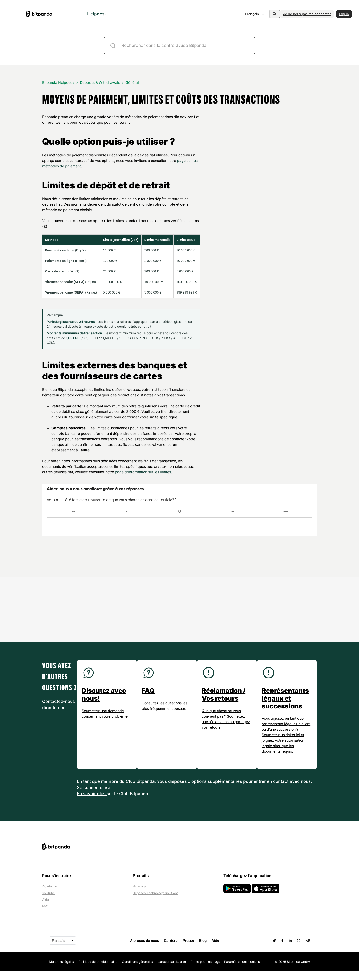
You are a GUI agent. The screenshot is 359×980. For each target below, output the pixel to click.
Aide (45, 908)
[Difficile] (126, 512)
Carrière (171, 949)
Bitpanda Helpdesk (58, 82)
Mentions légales (61, 970)
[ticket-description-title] (179, 45)
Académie (50, 895)
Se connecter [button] (91, 796)
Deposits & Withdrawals (100, 82)
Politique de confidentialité (98, 970)
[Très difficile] (73, 512)
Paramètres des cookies (242, 970)
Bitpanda (139, 895)
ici (107, 796)
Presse (188, 949)
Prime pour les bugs (205, 970)
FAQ (45, 915)
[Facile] (233, 512)
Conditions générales (137, 970)
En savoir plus (92, 802)
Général (132, 82)
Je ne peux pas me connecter (307, 14)
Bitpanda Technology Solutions (156, 902)
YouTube (48, 902)
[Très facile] (286, 512)
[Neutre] (179, 512)
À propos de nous (144, 949)
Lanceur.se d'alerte (172, 970)
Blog (203, 949)
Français (247, 14)
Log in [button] (344, 14)
